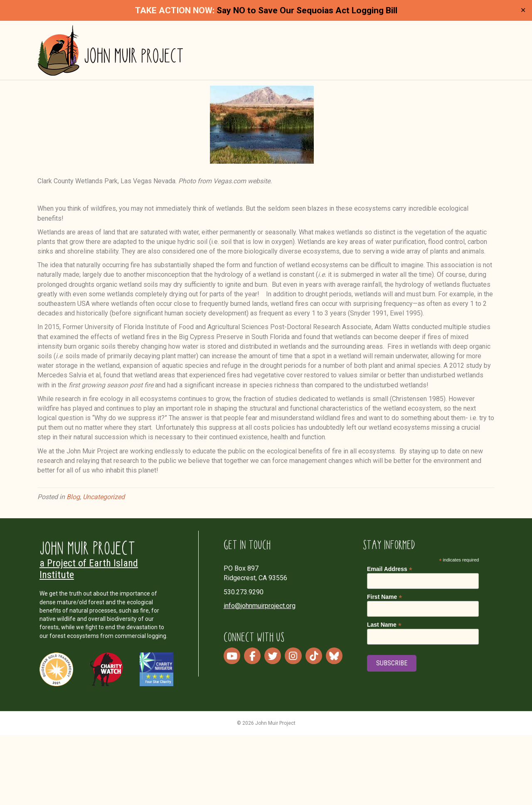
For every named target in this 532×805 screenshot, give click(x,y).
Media (369, 55)
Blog (73, 567)
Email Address (390, 639)
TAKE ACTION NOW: (175, 10)
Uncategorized (104, 567)
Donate (473, 55)
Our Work (323, 55)
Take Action (423, 55)
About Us (270, 55)
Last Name (384, 695)
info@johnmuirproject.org (260, 676)
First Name (384, 667)
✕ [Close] (523, 11)
